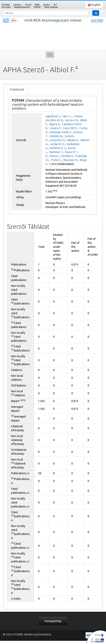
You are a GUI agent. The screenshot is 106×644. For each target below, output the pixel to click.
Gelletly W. (56, 136)
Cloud (28, 5)
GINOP (37, 7)
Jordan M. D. (57, 144)
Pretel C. (56, 160)
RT (55, 5)
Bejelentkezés (22, 7)
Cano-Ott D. (70, 128)
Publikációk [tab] (17, 90)
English (94, 5)
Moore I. (54, 156)
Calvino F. (55, 128)
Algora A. (55, 124)
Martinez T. (56, 152)
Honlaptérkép (53, 621)
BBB (37, 5)
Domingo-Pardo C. (61, 132)
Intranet (6, 7)
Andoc (47, 5)
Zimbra (17, 5)
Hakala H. (73, 140)
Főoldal (6, 5)
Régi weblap (51, 7)
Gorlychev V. (58, 140)
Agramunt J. (53, 116)
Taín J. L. (67, 116)
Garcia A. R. (72, 120)
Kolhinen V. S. (58, 148)
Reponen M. (71, 160)
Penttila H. (67, 156)
